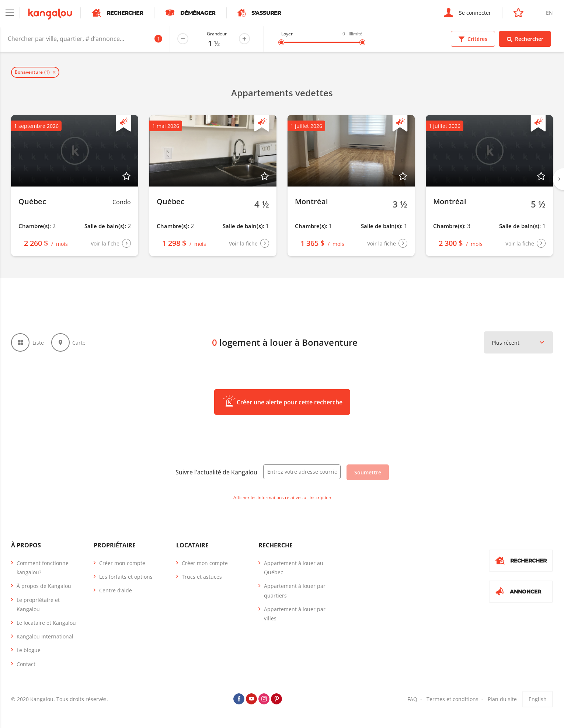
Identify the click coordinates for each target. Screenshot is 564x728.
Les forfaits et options (126, 577)
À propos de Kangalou (44, 586)
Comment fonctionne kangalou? (43, 568)
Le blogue (29, 650)
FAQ (412, 699)
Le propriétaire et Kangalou (38, 605)
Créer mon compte (122, 563)
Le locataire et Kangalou (46, 623)
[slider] (281, 42)
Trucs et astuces (202, 577)
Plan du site (502, 699)
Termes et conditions (452, 699)
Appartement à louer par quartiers (295, 591)
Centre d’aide (116, 590)
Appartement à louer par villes (295, 614)
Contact (26, 664)
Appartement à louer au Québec (294, 568)
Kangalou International (45, 636)
